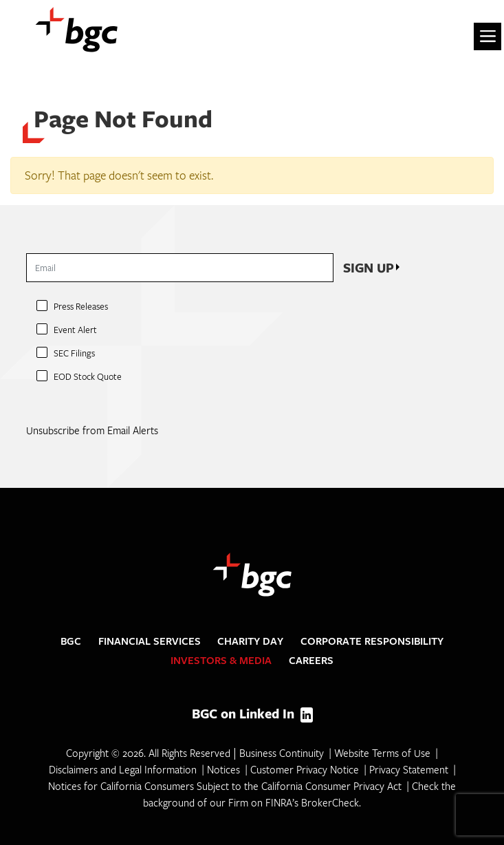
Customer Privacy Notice (305, 769)
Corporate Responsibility (372, 641)
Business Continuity (282, 753)
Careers (311, 660)
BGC (71, 641)
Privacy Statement (409, 769)
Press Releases (81, 306)
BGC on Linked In (252, 714)
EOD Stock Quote (88, 376)
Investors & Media (221, 660)
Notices (223, 769)
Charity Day (250, 641)
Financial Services (150, 641)
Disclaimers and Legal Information (123, 769)
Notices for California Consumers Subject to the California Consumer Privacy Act (225, 786)
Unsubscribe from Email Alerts (92, 430)
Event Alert (75, 330)
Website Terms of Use (382, 753)
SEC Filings (74, 353)
